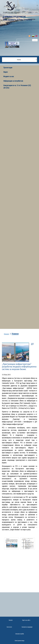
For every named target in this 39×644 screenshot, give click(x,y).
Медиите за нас (9, 76)
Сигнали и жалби (20, 634)
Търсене (35, 40)
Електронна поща (20, 641)
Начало (6, 334)
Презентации (8, 68)
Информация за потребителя (13, 81)
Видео (6, 72)
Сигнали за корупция (27, 627)
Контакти (9, 627)
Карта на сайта (26, 620)
